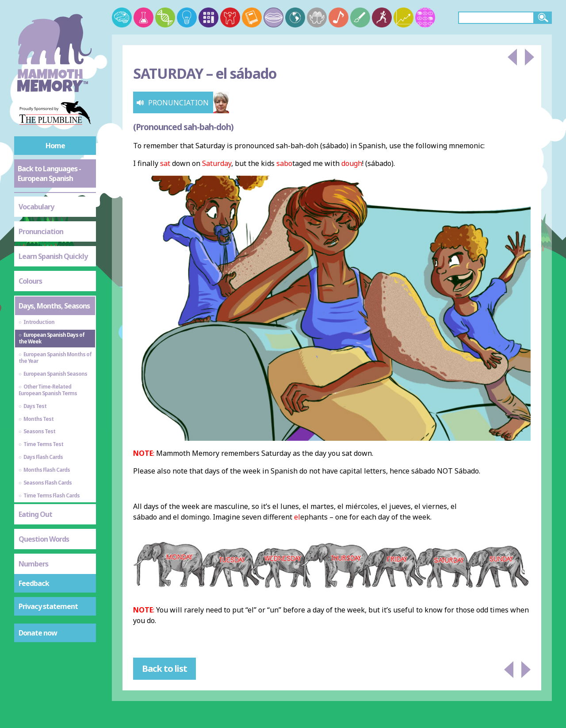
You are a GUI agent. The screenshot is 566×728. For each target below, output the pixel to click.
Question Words (44, 539)
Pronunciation (41, 231)
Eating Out (35, 514)
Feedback (34, 583)
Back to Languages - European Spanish (49, 173)
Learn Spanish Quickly (53, 256)
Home (55, 146)
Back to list (164, 668)
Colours (30, 281)
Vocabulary (36, 207)
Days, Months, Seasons (54, 306)
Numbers (33, 564)
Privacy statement (48, 606)
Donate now (38, 633)
